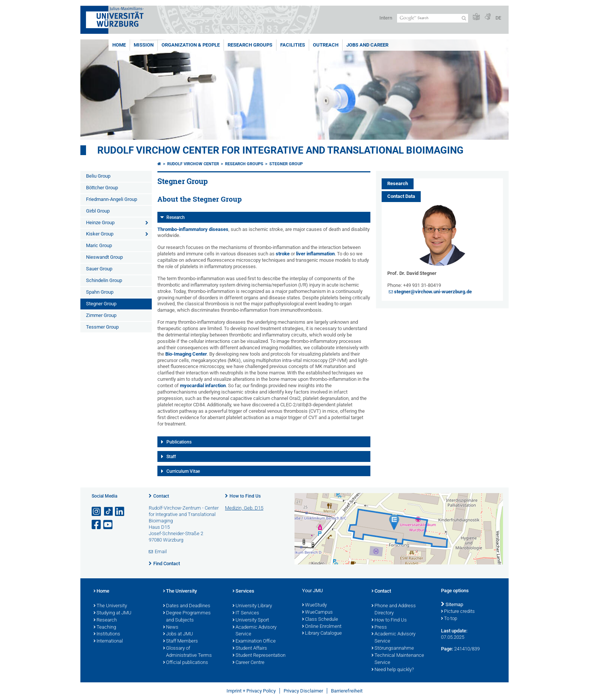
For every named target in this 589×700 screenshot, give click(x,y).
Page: (447, 649)
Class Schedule (320, 620)
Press (379, 628)
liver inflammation (315, 254)
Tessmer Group (102, 327)
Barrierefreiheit (347, 691)
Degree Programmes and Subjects (187, 617)
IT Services (246, 613)
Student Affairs (250, 649)
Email (161, 551)
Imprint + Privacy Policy (251, 691)
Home (119, 45)
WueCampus (317, 612)
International (108, 641)
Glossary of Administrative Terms (187, 652)
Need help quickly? (393, 670)
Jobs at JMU (178, 634)
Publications (179, 442)
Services (243, 591)
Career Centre (248, 663)
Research (176, 217)
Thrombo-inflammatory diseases (193, 229)
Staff (171, 457)
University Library (252, 606)
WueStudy (314, 605)
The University (110, 606)
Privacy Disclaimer (303, 691)
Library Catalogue (322, 634)
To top (449, 619)
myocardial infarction (203, 385)
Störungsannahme (393, 649)
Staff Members (180, 641)
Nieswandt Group (104, 257)
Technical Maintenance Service (398, 659)
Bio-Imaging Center (186, 354)
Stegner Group (101, 304)
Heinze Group (100, 223)
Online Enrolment (322, 627)
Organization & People (191, 45)
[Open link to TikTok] (109, 512)
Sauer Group (99, 269)
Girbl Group (98, 211)
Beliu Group (98, 176)
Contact (161, 496)
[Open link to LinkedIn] (120, 512)
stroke (283, 254)
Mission (144, 45)
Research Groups (250, 45)
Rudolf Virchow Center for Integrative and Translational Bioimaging (280, 150)
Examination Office (254, 641)
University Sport (251, 620)
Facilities (293, 45)
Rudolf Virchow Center (193, 164)
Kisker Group (100, 234)
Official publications (186, 663)
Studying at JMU (113, 613)
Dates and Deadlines (187, 606)
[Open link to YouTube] (109, 525)
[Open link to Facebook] (97, 525)
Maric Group (99, 245)
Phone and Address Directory (394, 610)
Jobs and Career (367, 45)
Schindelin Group (104, 280)
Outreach (326, 45)
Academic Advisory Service (254, 631)
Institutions (107, 634)
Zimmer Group (101, 315)
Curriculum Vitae (183, 471)
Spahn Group (100, 292)
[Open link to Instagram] (97, 512)
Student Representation (259, 656)
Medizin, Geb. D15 (244, 508)
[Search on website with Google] (433, 18)
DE (498, 18)
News (171, 628)
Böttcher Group (102, 188)
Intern (386, 18)
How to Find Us (245, 496)
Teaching (105, 628)
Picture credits (458, 612)
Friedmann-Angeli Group (112, 199)
